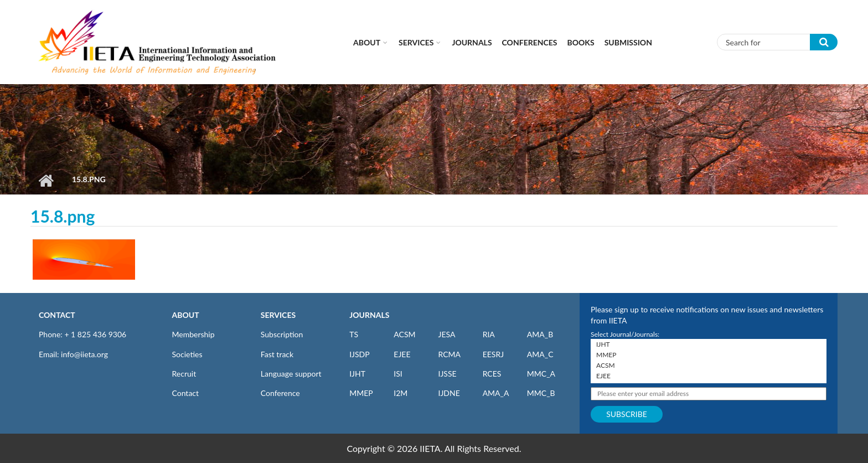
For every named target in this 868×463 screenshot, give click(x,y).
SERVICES (278, 315)
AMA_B (540, 334)
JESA (446, 334)
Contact (186, 393)
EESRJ (493, 354)
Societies (187, 354)
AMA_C (540, 354)
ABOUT (186, 315)
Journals (472, 42)
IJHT (357, 374)
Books (581, 42)
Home (46, 181)
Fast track (277, 354)
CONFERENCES (530, 42)
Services (416, 42)
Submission (628, 42)
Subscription (282, 334)
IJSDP (359, 354)
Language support (291, 374)
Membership (193, 334)
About (367, 42)
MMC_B (541, 393)
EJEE (402, 354)
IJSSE (447, 374)
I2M (401, 393)
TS (354, 334)
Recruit (184, 374)
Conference (280, 393)
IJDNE (449, 393)
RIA (489, 334)
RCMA (449, 354)
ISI (398, 374)
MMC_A (541, 374)
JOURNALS (369, 315)
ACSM (404, 334)
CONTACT (57, 315)
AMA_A (496, 393)
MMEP (361, 393)
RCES (492, 374)
